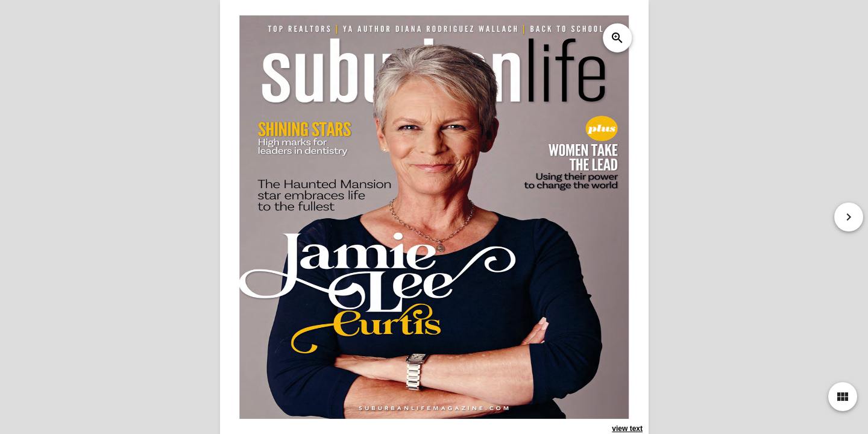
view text (627, 429)
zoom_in (617, 38)
